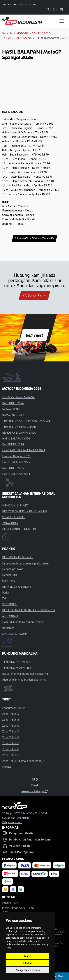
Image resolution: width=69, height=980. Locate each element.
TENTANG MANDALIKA (17, 668)
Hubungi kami (34, 295)
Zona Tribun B (11, 720)
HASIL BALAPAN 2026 (16, 438)
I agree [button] (28, 956)
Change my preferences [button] (28, 970)
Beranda (7, 33)
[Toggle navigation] (62, 21)
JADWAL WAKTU (12, 409)
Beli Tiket (35, 335)
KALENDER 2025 (13, 468)
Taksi (5, 598)
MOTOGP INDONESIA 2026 (33, 33)
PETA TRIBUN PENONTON (19, 529)
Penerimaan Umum (14, 708)
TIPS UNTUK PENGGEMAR (19, 427)
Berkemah (8, 628)
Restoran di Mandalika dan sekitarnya (25, 674)
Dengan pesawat (13, 569)
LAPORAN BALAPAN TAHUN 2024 (24, 450)
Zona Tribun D (11, 731)
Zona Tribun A (10, 714)
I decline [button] (28, 963)
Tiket (34, 785)
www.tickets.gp (34, 791)
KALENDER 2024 (13, 444)
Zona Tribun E (11, 737)
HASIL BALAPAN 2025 (20, 38)
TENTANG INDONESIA (16, 662)
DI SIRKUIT (9, 604)
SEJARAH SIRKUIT (14, 517)
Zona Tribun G (11, 749)
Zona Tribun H (11, 755)
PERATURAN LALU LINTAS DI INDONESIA (29, 610)
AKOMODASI (10, 616)
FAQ (35, 779)
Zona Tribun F (11, 743)
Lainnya (7, 767)
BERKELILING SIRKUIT (17, 587)
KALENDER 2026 (13, 403)
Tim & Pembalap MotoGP (18, 397)
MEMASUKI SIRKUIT (15, 505)
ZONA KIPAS (10, 523)
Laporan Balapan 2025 (16, 456)
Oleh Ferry (9, 581)
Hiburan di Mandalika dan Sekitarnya (24, 679)
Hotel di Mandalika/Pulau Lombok (23, 622)
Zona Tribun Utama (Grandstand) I (23, 761)
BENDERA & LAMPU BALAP (20, 432)
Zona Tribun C (11, 725)
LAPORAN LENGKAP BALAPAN (34, 238)
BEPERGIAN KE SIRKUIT (18, 557)
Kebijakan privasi (12, 822)
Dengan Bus (10, 575)
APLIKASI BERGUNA (15, 634)
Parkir (6, 592)
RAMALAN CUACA (13, 415)
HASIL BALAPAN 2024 (16, 474)
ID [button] (54, 9)
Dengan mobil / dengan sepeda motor (25, 563)
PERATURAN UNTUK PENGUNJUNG (25, 511)
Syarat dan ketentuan (15, 818)
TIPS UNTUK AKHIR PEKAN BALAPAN (26, 421)
